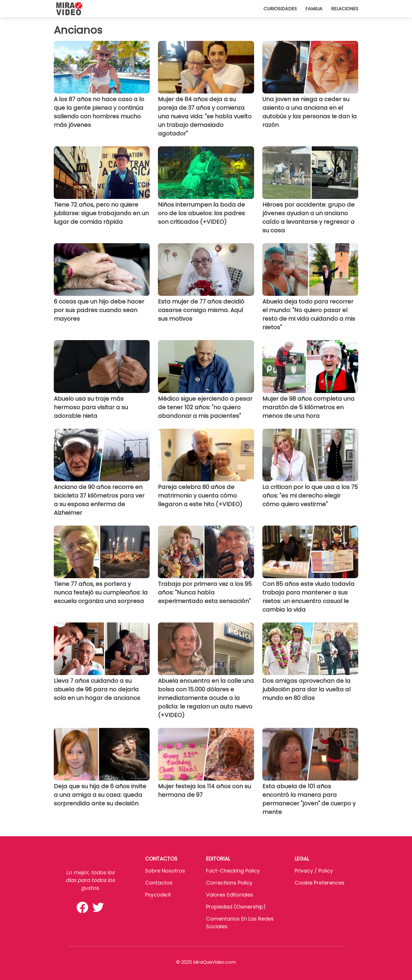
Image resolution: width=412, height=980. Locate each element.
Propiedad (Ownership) (236, 907)
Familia (314, 9)
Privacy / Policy (314, 871)
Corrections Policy (229, 883)
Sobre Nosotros (165, 871)
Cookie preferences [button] (320, 883)
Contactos (159, 883)
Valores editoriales (230, 895)
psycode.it (158, 895)
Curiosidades (280, 9)
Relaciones (345, 9)
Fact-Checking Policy (233, 871)
